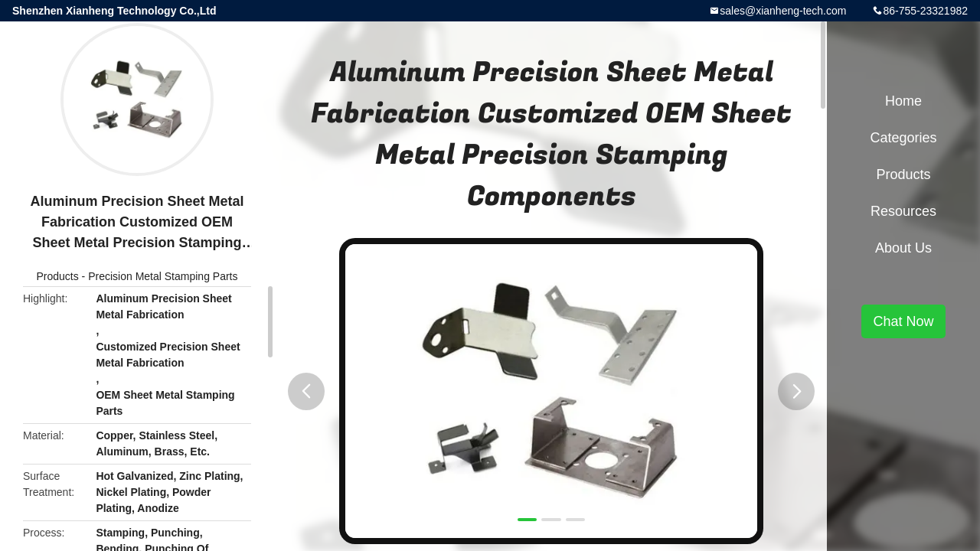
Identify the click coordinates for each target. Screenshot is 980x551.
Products (57, 276)
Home (903, 101)
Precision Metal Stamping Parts (163, 276)
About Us (903, 248)
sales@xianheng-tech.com (783, 11)
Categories (903, 138)
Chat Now (903, 321)
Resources (903, 211)
